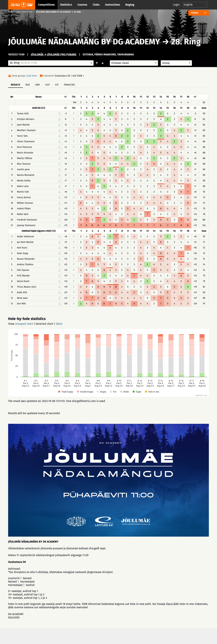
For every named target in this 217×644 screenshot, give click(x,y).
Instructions (113, 5)
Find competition (24, 12)
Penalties (69, 85)
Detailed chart (44, 324)
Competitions (46, 5)
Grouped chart (24, 324)
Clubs (96, 5)
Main (10, 12)
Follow (195, 13)
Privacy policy (110, 636)
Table (59, 324)
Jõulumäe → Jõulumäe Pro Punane (54, 54)
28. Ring (186, 42)
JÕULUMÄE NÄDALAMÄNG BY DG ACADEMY (84, 42)
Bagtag (130, 5)
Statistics (66, 5)
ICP (57, 85)
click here (32, 76)
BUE (28, 85)
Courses (82, 5)
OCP (47, 85)
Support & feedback (80, 636)
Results (16, 85)
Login (176, 5)
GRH (38, 85)
